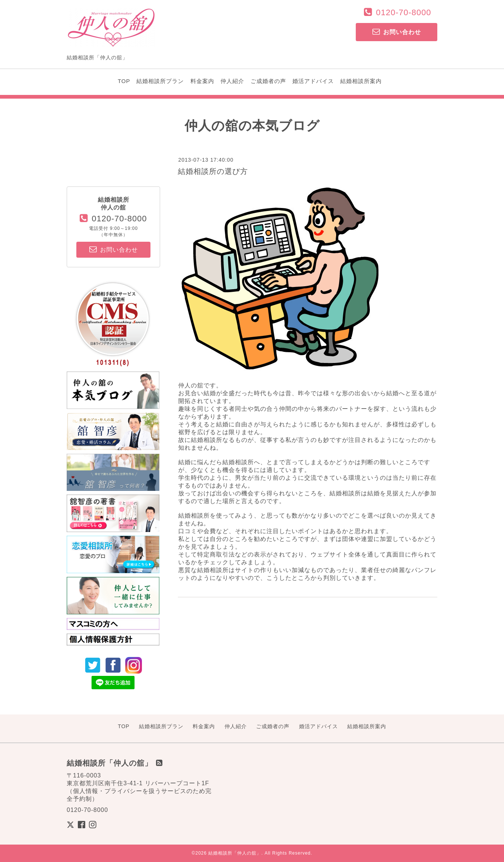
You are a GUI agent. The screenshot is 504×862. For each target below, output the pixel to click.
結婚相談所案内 (361, 81)
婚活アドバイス (313, 81)
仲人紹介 (232, 81)
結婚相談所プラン (160, 81)
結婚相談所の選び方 (213, 171)
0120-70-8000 (403, 12)
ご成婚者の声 (268, 81)
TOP (124, 81)
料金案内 (202, 81)
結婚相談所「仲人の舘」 (235, 853)
